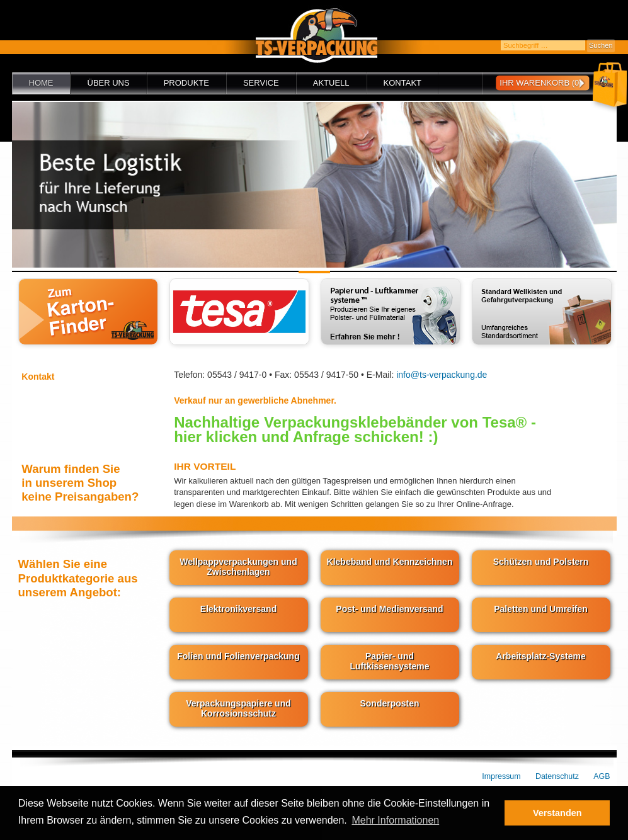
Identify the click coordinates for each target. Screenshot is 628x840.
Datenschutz (557, 776)
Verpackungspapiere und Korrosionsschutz (238, 708)
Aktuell (331, 83)
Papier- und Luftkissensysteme (389, 661)
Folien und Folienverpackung (238, 656)
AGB (602, 776)
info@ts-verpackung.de (442, 375)
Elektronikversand (238, 609)
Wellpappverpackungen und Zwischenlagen (238, 567)
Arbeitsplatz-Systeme (540, 656)
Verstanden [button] (557, 813)
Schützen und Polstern (541, 562)
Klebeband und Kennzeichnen (390, 562)
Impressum (501, 776)
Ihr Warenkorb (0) (540, 83)
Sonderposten (389, 703)
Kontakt (402, 83)
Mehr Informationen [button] (395, 820)
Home (41, 83)
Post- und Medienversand (389, 609)
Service (261, 83)
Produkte (186, 83)
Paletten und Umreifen (541, 609)
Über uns (109, 83)
